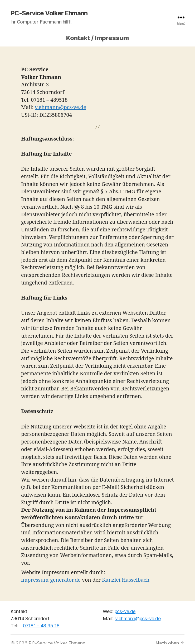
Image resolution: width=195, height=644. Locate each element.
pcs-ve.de (125, 611)
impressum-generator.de (51, 580)
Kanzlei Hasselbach (126, 580)
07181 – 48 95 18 (41, 626)
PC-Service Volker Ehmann (49, 13)
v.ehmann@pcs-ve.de (60, 108)
